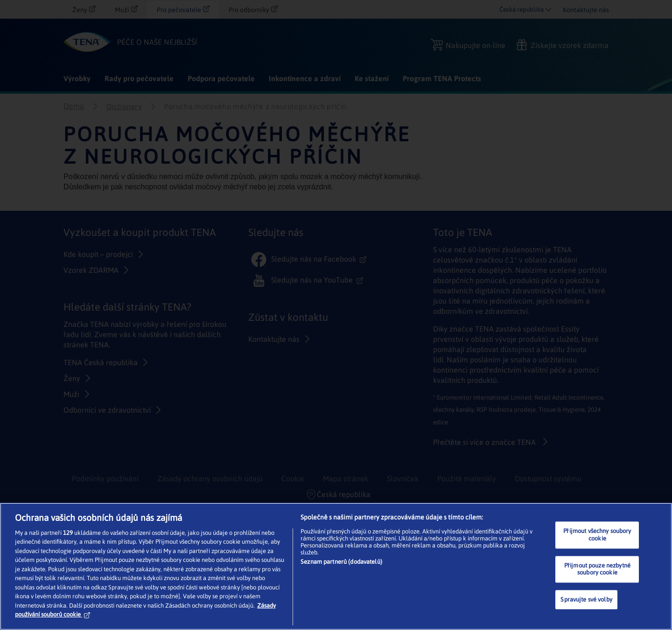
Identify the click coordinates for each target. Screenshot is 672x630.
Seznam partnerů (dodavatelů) (341, 562)
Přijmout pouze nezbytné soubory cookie (597, 569)
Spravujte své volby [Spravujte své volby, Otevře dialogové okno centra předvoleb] (586, 599)
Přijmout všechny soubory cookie (597, 535)
